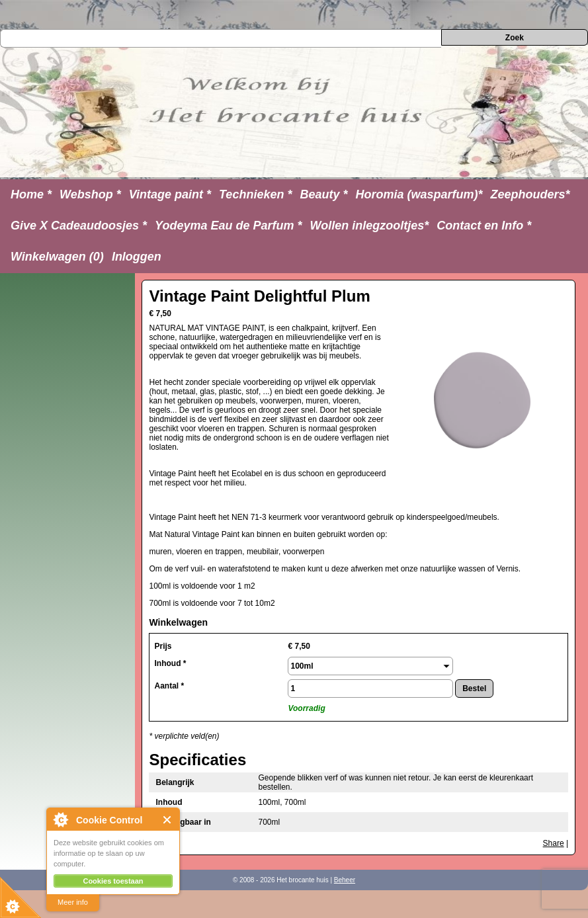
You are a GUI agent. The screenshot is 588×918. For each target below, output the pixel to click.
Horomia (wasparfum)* (419, 194)
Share (554, 843)
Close (168, 820)
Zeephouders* (530, 194)
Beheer (345, 880)
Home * (31, 194)
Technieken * (255, 194)
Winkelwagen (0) (57, 257)
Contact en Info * (484, 226)
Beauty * (323, 194)
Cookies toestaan (113, 881)
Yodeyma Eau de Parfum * (228, 226)
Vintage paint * (170, 194)
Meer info (73, 902)
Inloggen (137, 257)
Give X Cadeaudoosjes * (79, 226)
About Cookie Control (60, 819)
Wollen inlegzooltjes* (370, 226)
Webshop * (90, 194)
